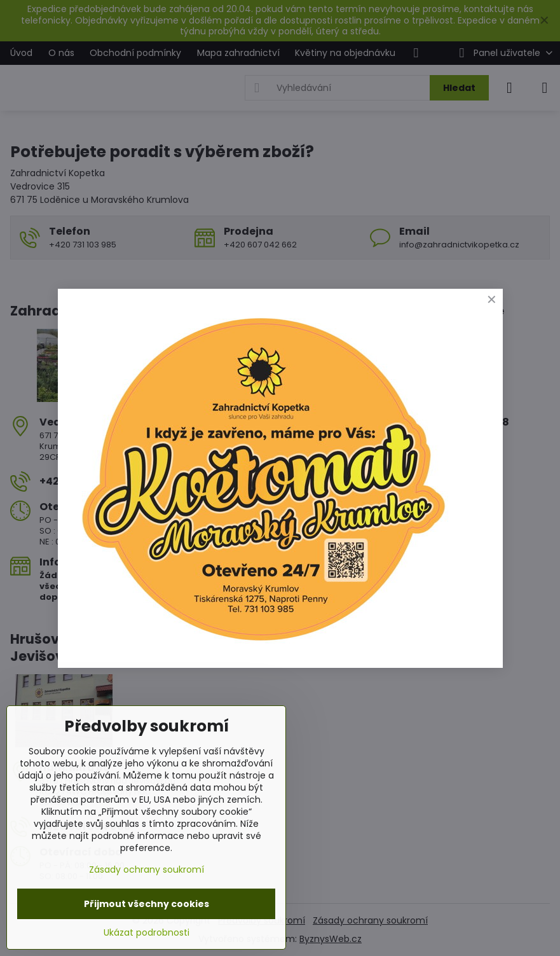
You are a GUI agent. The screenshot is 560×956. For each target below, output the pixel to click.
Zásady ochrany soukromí (147, 869)
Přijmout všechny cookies (147, 904)
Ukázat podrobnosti (147, 933)
